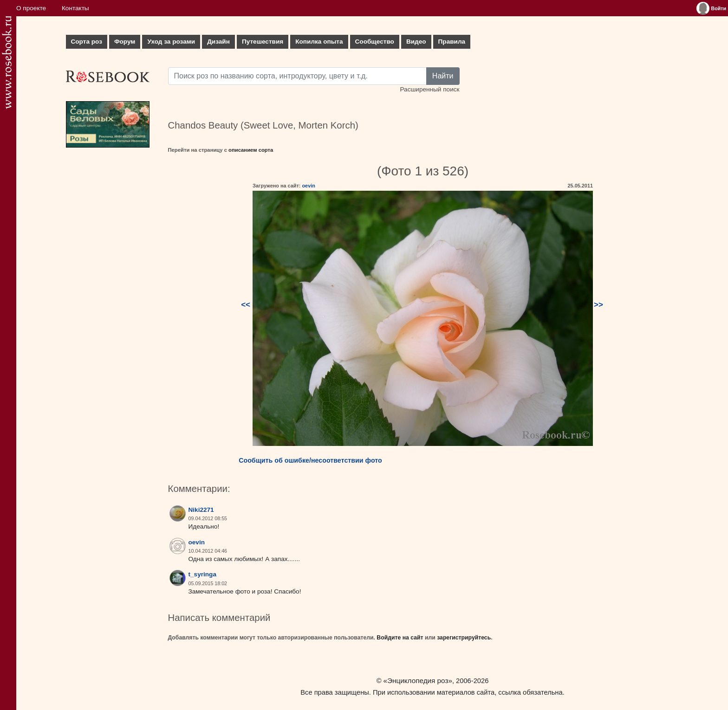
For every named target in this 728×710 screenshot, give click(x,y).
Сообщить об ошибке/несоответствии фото (310, 460)
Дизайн (218, 42)
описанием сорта (251, 150)
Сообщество (375, 42)
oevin (308, 186)
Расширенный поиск (429, 89)
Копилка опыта (319, 42)
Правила (452, 42)
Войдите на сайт (400, 638)
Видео (416, 42)
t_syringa (202, 574)
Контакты (75, 8)
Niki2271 (201, 510)
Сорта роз (87, 42)
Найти (443, 76)
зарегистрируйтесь (464, 638)
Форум (125, 42)
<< (246, 305)
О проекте (31, 8)
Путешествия (263, 42)
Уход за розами (171, 42)
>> (598, 305)
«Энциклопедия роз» (418, 681)
